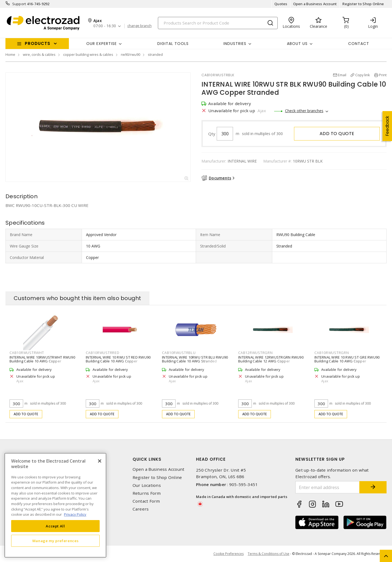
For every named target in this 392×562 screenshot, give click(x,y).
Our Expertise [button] (102, 44)
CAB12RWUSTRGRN (255, 353)
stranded (155, 54)
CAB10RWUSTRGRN (332, 353)
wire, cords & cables (39, 54)
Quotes (281, 4)
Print (383, 75)
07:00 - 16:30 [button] (105, 26)
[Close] (100, 461)
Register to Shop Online (363, 4)
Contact (359, 44)
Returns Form (147, 493)
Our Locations (147, 485)
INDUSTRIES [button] (235, 44)
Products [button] (38, 43)
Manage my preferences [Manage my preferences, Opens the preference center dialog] (56, 541)
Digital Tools (173, 44)
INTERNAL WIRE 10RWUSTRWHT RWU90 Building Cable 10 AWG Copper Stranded (42, 361)
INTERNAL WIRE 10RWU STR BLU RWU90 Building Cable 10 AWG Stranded (195, 359)
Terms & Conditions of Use (269, 554)
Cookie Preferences (229, 554)
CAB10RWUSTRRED (103, 353)
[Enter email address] (327, 487)
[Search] (218, 23)
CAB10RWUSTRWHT (27, 353)
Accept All (55, 526)
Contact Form (146, 501)
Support (19, 4)
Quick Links (147, 459)
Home (10, 54)
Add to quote (337, 134)
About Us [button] (297, 44)
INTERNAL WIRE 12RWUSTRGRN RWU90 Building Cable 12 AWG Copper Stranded (271, 361)
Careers (141, 509)
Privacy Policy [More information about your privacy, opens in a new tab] (75, 514)
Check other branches (304, 111)
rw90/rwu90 (131, 54)
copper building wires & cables (88, 54)
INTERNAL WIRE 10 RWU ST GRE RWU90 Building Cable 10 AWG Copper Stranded (347, 361)
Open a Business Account (315, 4)
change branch (140, 26)
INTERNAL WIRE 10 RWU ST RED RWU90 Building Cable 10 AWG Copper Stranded (118, 361)
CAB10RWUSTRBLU (179, 353)
